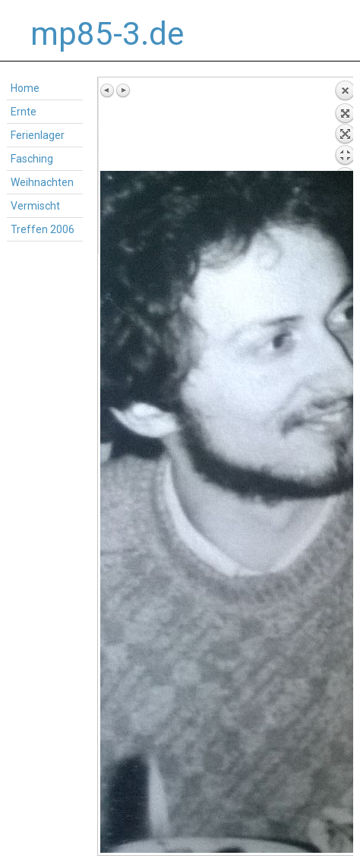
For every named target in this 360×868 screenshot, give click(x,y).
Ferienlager (38, 135)
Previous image (108, 90)
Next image (123, 90)
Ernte (24, 112)
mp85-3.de (107, 34)
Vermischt (35, 206)
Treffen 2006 (43, 229)
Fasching (32, 159)
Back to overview (345, 125)
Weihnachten (42, 182)
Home (25, 88)
